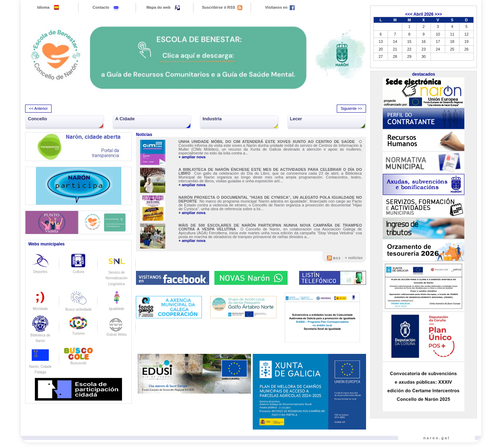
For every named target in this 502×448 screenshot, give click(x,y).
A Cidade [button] (125, 119)
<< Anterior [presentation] (38, 108)
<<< (409, 14)
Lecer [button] (296, 119)
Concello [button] (37, 119)
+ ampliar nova (192, 157)
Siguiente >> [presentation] (351, 108)
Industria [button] (212, 119)
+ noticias (354, 258)
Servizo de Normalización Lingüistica (117, 272)
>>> (438, 14)
